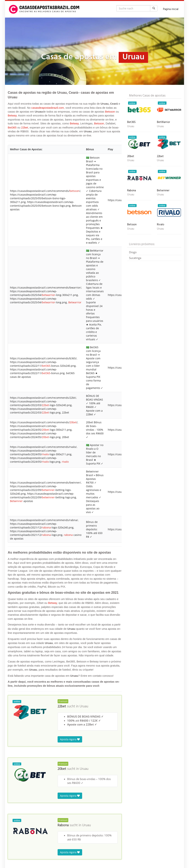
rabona (46, 527)
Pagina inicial (171, 9)
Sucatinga (135, 258)
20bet (73, 422)
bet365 (46, 366)
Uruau (84, 706)
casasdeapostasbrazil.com (48, 108)
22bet (25, 127)
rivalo (45, 454)
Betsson (110, 112)
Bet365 (12, 127)
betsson (74, 191)
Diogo (133, 252)
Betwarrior (75, 302)
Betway (12, 115)
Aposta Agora (70, 739)
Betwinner (16, 501)
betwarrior (48, 295)
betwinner (48, 490)
